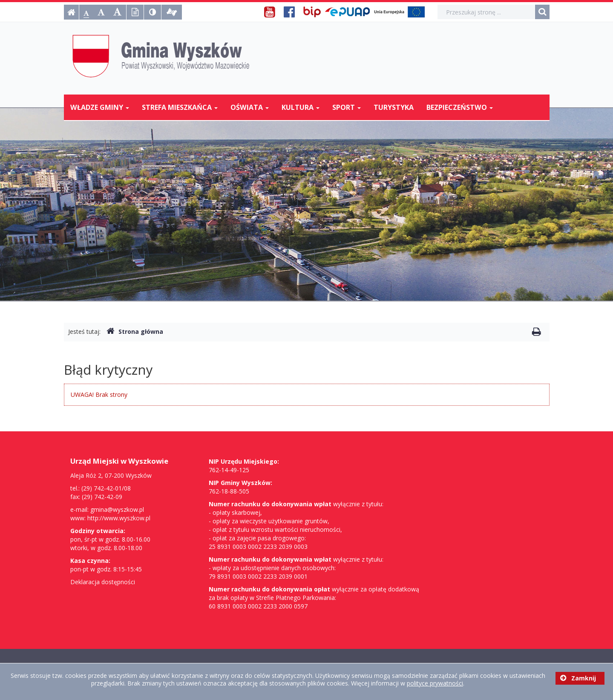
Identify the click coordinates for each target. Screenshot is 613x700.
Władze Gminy (100, 107)
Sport (347, 107)
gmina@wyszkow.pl (117, 509)
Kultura (301, 107)
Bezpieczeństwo (460, 107)
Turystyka (394, 107)
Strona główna (135, 331)
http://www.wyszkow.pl (119, 518)
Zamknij (578, 678)
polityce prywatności (435, 683)
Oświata (250, 107)
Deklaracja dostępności (103, 582)
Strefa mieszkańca (180, 107)
